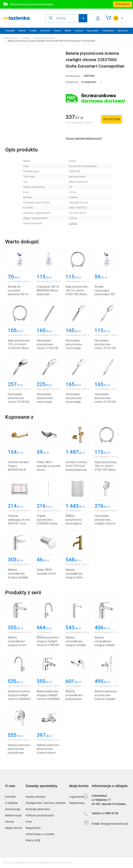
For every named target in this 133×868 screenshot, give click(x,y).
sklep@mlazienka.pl (114, 824)
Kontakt (10, 797)
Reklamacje (13, 815)
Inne (29, 822)
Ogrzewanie (93, 31)
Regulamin (33, 828)
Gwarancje (13, 809)
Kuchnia (79, 31)
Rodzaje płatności (38, 809)
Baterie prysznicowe (45, 38)
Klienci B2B (33, 840)
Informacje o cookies (40, 834)
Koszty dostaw (36, 797)
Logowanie (77, 797)
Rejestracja (77, 803)
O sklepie (11, 803)
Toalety (33, 31)
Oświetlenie (108, 31)
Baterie (22, 31)
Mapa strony (14, 828)
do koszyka (112, 119)
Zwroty (10, 822)
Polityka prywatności (40, 815)
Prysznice (45, 31)
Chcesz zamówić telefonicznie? (84, 138)
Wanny (57, 31)
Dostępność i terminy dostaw (46, 803)
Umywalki (10, 31)
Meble (68, 31)
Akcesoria (123, 31)
